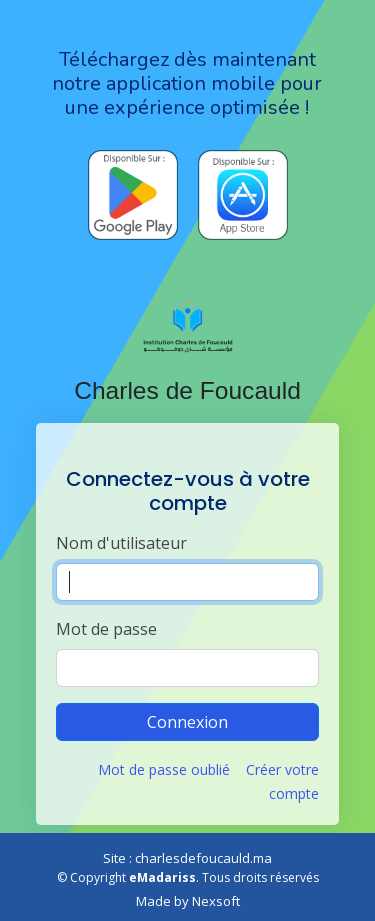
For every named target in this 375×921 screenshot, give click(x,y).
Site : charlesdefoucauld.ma (187, 858)
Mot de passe (106, 629)
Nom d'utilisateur (121, 543)
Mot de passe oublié (164, 769)
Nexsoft (216, 901)
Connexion (187, 722)
